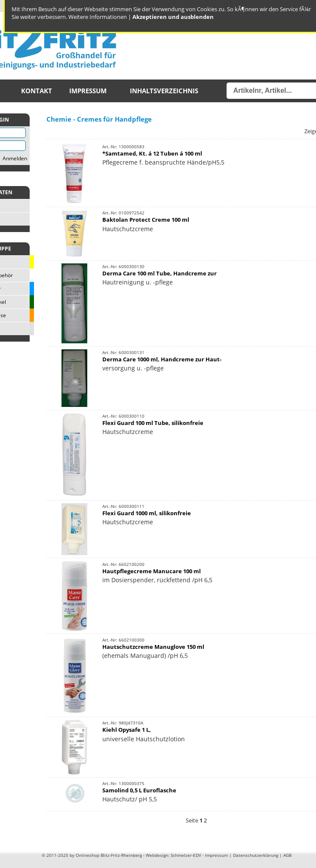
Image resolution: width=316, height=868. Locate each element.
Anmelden (15, 158)
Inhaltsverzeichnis (164, 91)
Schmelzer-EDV (186, 855)
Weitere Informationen (98, 17)
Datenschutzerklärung (256, 855)
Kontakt (37, 91)
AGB (287, 855)
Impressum (88, 91)
